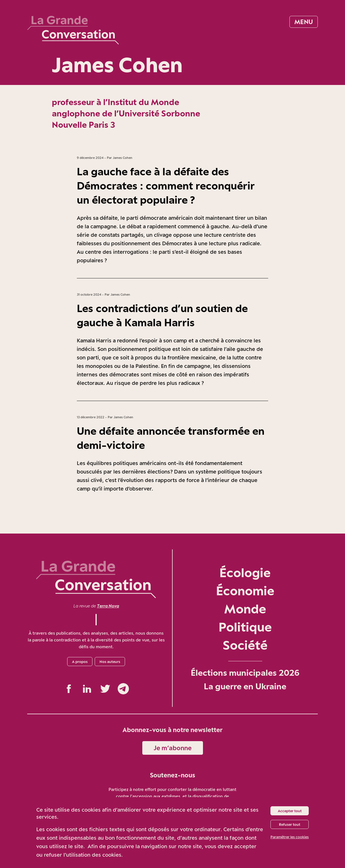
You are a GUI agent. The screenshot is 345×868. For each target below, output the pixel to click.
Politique (245, 627)
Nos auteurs (110, 662)
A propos (80, 662)
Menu (304, 22)
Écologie (245, 572)
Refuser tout (290, 824)
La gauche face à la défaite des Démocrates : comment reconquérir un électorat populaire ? (166, 185)
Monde (245, 609)
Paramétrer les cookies (290, 837)
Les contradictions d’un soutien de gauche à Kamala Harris (162, 315)
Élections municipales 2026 (245, 673)
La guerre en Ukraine (245, 686)
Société (245, 645)
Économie (245, 591)
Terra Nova (108, 606)
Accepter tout (290, 811)
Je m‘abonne (173, 748)
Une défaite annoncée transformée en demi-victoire (171, 438)
